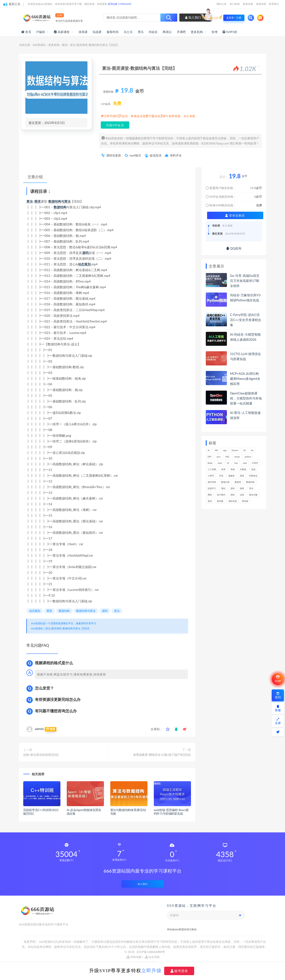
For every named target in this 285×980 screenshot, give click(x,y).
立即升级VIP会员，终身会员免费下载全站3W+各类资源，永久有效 (150, 116)
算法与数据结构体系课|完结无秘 (128, 812)
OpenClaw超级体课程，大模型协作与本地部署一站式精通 (246, 398)
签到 (278, 695)
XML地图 (134, 957)
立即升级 (151, 970)
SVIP (278, 679)
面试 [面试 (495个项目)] (210, 501)
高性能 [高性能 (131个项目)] (245, 501)
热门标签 (235, 4)
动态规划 (84, 264)
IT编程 (41, 32)
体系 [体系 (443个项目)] (223, 469)
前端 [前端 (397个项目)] (233, 469)
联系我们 (274, 4)
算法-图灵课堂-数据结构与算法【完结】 (68, 628)
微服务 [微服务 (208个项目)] (232, 476)
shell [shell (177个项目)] (220, 463)
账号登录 (179, 971)
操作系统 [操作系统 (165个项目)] (212, 482)
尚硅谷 (153, 32)
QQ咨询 (234, 248)
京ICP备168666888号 (151, 952)
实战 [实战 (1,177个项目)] (253, 469)
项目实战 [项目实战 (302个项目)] (233, 501)
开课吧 (181, 32)
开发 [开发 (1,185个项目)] (221, 476)
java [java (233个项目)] (219, 457)
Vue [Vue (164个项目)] (236, 463)
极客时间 (113, 32)
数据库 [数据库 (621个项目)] (238, 482)
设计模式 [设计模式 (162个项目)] (221, 495)
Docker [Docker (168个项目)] (235, 450)
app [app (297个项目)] (225, 450)
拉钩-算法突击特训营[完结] (41, 755)
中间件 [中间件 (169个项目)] (255, 463)
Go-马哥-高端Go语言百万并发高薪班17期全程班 (245, 281)
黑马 (141, 32)
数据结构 (60, 207)
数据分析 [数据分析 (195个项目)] (225, 482)
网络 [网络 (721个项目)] (210, 495)
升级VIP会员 (115, 125)
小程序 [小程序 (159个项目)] (211, 476)
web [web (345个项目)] (245, 463)
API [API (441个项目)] (216, 450)
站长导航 (152, 957)
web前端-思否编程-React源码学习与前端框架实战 (171, 812)
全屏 (278, 721)
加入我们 (193, 17)
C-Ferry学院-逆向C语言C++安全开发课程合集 (246, 320)
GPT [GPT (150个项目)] (210, 457)
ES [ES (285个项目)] (245, 450)
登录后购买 (235, 215)
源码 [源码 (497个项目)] (233, 488)
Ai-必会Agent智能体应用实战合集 (84, 812)
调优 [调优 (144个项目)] (233, 495)
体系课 (83, 32)
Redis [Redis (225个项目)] (210, 463)
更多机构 (197, 32)
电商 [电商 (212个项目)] (242, 488)
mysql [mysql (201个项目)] (237, 457)
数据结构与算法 (59, 201)
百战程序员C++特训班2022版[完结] (41, 812)
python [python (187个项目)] (248, 457)
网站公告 (222, 4)
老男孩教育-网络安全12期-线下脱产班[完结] (162, 755)
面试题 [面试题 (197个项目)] (220, 501)
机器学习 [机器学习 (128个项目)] (212, 488)
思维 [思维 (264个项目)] (242, 476)
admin (39, 729)
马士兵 (128, 32)
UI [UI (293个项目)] (228, 463)
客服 (278, 708)
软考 (215, 32)
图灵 (65, 45)
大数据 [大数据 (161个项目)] (243, 469)
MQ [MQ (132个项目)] (227, 457)
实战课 (97, 32)
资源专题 (248, 4)
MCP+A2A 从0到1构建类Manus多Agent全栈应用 (245, 379)
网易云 (167, 32)
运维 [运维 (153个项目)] (242, 495)
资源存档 (261, 4)
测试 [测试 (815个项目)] (223, 488)
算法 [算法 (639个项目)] (251, 488)
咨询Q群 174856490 (119, 4)
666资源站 (39, 45)
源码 (85, 253)
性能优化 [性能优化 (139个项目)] (253, 476)
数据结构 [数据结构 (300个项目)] (250, 482)
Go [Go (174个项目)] (252, 450)
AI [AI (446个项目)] (209, 450)
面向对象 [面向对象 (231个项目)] (253, 495)
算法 (30, 201)
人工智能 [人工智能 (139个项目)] (212, 469)
